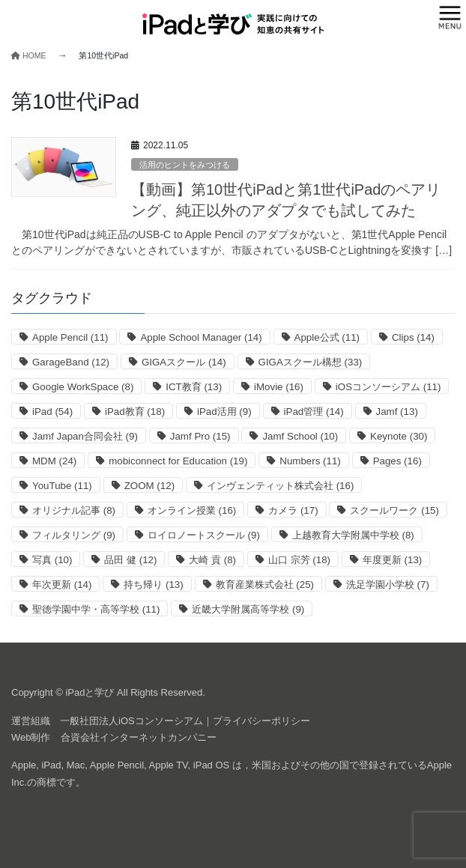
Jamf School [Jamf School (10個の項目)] (300, 436)
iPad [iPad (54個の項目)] (52, 412)
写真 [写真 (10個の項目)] (52, 560)
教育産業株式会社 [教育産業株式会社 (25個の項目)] (265, 585)
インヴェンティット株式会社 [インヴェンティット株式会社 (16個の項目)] (280, 486)
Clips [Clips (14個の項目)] (413, 337)
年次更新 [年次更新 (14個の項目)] (62, 585)
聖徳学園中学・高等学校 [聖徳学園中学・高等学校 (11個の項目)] (96, 609)
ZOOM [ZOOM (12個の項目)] (149, 486)
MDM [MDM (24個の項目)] (54, 461)
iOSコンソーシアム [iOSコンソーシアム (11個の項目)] (388, 387)
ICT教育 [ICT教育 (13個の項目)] (194, 387)
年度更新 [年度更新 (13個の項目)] (392, 560)
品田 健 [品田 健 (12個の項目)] (130, 560)
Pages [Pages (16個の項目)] (397, 461)
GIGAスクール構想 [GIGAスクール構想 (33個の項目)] (311, 362)
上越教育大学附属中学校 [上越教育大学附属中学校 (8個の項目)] (353, 535)
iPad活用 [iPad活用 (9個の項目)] (224, 412)
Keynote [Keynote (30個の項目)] (399, 436)
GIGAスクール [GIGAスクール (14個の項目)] (184, 362)
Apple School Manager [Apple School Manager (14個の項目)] (201, 337)
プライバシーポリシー (261, 721)
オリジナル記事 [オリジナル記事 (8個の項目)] (74, 510)
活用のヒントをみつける (185, 165)
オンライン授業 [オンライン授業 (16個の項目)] (192, 510)
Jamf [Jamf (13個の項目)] (397, 412)
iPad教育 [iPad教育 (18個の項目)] (135, 412)
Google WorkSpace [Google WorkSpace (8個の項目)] (83, 387)
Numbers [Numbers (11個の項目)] (310, 461)
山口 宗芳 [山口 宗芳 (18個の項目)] (299, 560)
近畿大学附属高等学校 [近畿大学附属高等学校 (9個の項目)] (248, 609)
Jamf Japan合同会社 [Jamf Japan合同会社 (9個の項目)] (85, 436)
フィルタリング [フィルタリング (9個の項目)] (74, 535)
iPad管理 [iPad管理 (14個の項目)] (314, 412)
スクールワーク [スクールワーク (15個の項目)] (394, 510)
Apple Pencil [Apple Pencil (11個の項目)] (70, 337)
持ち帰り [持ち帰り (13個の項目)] (153, 585)
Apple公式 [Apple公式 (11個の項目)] (327, 337)
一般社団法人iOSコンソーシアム (131, 721)
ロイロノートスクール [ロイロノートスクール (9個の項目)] (204, 535)
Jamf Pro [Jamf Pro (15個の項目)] (200, 436)
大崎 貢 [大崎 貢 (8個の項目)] (212, 560)
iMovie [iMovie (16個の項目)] (279, 387)
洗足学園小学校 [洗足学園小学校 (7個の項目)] (388, 585)
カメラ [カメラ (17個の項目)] (293, 510)
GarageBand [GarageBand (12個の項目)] (71, 362)
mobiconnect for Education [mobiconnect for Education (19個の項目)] (178, 461)
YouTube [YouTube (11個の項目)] (62, 486)
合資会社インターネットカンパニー (139, 737)
